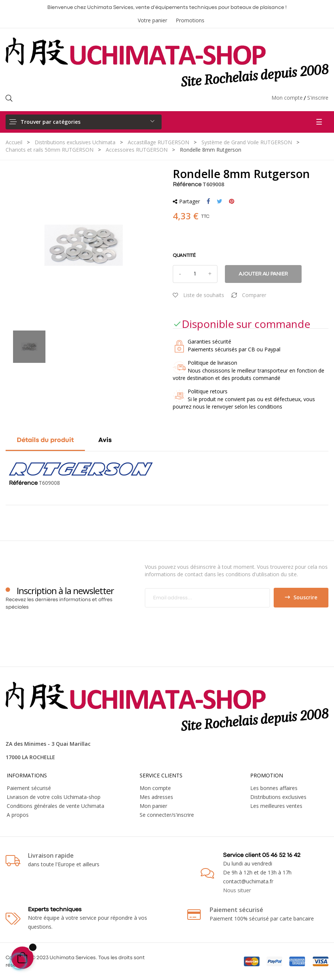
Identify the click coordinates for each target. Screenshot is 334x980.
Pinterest (232, 202)
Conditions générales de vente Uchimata (55, 806)
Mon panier (153, 806)
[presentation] (207, 622)
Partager (208, 202)
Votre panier (152, 20)
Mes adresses (156, 797)
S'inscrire (318, 98)
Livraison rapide (51, 855)
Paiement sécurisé (29, 788)
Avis (105, 440)
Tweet (220, 202)
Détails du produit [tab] (45, 440)
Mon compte (287, 98)
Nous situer (237, 890)
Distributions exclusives (278, 797)
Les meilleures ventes (276, 806)
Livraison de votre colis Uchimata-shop (54, 797)
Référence (187, 185)
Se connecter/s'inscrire (167, 815)
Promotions (190, 20)
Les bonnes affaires (274, 788)
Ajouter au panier (263, 274)
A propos (18, 815)
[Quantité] (195, 274)
